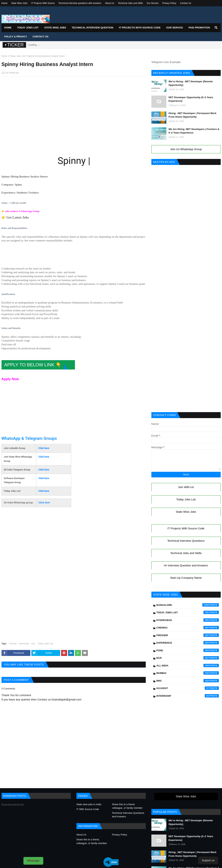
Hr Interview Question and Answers (186, 565)
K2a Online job (12, 73)
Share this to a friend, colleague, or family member (127, 806)
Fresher (13, 644)
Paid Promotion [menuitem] (199, 28)
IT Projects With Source (43, 3)
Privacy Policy (169, 3)
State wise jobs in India (89, 804)
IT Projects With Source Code (186, 528)
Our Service (153, 3)
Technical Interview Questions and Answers (128, 815)
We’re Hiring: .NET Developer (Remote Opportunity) (191, 83)
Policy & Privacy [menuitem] (16, 37)
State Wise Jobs (19, 3)
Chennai (188, 628)
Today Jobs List (18, 56)
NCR (188, 658)
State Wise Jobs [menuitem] (55, 28)
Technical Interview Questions (186, 541)
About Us (110, 3)
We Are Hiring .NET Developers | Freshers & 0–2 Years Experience (194, 131)
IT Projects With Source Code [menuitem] (140, 28)
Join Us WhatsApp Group (186, 149)
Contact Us (186, 3)
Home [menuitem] (8, 28)
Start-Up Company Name (186, 578)
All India (188, 665)
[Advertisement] (74, 86)
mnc (33, 644)
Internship (24, 644)
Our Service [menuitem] (175, 28)
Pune (188, 650)
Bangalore (188, 605)
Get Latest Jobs (18, 217)
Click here (44, 448)
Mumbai (188, 673)
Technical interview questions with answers (80, 3)
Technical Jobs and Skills (130, 3)
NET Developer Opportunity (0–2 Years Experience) (191, 99)
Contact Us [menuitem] (40, 37)
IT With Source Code (88, 809)
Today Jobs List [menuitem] (28, 28)
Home (4, 3)
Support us (208, 860)
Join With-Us (186, 487)
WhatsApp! (33, 861)
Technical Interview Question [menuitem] (93, 28)
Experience (188, 643)
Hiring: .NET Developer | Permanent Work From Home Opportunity (193, 115)
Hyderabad (188, 620)
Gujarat (188, 688)
